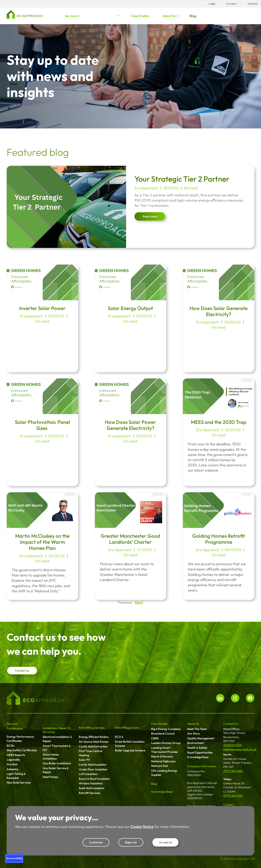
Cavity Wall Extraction (93, 746)
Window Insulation (91, 783)
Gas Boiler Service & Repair (56, 770)
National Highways (163, 761)
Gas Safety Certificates (22, 750)
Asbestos (13, 769)
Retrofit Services (89, 793)
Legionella (13, 760)
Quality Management (201, 738)
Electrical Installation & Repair (57, 739)
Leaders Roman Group (166, 743)
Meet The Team (197, 729)
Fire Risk (12, 764)
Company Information (202, 766)
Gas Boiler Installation (57, 763)
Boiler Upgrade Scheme (130, 750)
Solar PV (84, 760)
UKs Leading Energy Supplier (164, 773)
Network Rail (159, 766)
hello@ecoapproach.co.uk (240, 749)
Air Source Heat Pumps (94, 742)
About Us (193, 724)
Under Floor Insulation (93, 769)
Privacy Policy (232, 829)
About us (169, 16)
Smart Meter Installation (51, 757)
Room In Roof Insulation (94, 779)
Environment (196, 743)
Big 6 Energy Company (166, 729)
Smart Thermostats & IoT (57, 748)
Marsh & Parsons (162, 756)
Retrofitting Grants (127, 728)
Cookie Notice (232, 833)
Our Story (194, 734)
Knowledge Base (162, 792)
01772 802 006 (233, 771)
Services (72, 16)
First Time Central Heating (90, 753)
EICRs (11, 746)
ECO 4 (119, 737)
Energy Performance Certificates (20, 739)
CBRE (155, 738)
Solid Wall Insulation (92, 788)
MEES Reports (16, 755)
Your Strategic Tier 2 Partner (182, 179)
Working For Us (233, 810)
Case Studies (159, 724)
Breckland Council (163, 734)
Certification (15, 729)
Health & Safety (197, 748)
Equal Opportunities (200, 752)
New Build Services (19, 783)
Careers (228, 805)
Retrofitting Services (92, 728)
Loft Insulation (88, 774)
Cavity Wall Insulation (93, 765)
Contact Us (231, 724)
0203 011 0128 (233, 745)
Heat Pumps (50, 777)
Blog (193, 16)
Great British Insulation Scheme (130, 744)
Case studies (140, 16)
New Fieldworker (198, 841)
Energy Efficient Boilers (94, 737)
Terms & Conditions (236, 824)
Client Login (195, 831)
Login (191, 826)
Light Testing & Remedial (16, 776)
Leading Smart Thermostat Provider (165, 750)
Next (139, 602)
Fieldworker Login (199, 836)
